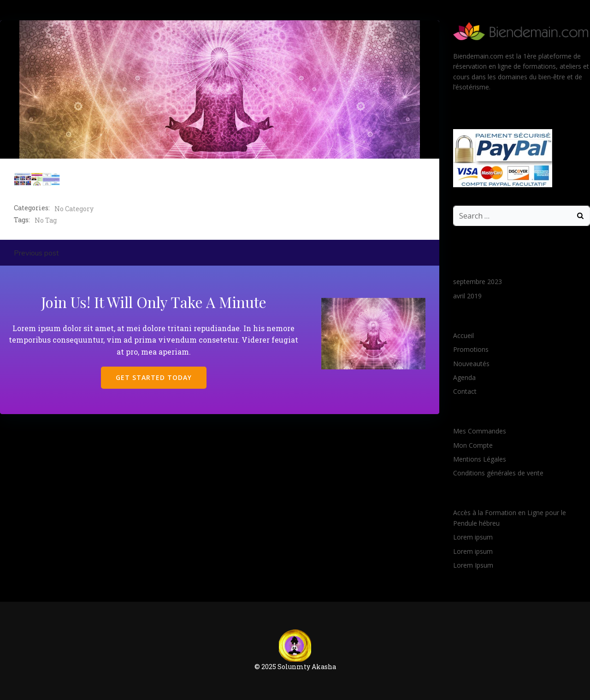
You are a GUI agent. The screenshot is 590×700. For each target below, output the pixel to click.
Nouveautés (471, 364)
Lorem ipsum (473, 537)
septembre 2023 (478, 282)
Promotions (471, 349)
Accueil (463, 335)
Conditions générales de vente (498, 473)
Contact (465, 391)
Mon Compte (473, 445)
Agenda (464, 377)
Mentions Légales (480, 459)
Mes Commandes (480, 431)
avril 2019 (467, 296)
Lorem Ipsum (473, 565)
